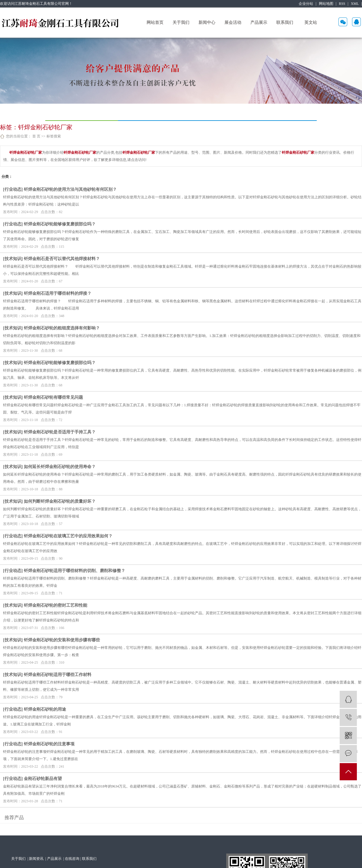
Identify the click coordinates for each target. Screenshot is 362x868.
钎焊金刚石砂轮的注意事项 (49, 744)
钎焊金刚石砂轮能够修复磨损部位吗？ (60, 224)
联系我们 (285, 22)
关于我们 (181, 22)
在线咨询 (72, 859)
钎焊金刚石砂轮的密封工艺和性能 (56, 605)
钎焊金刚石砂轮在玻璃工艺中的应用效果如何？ (68, 536)
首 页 (36, 136)
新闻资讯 (37, 859)
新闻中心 (207, 22)
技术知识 (13, 259)
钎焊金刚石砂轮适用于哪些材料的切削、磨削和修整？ (75, 571)
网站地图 (326, 4)
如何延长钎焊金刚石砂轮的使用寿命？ (60, 467)
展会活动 (233, 22)
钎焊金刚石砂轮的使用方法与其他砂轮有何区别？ (70, 189)
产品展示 (259, 22)
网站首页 (155, 22)
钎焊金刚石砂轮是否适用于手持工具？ (60, 432)
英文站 (311, 22)
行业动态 (13, 189)
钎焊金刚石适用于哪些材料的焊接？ (58, 293)
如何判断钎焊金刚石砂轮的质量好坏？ (60, 501)
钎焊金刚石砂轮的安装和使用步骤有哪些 (62, 640)
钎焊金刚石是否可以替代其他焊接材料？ (62, 259)
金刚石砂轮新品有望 (43, 779)
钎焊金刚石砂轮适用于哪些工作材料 (58, 675)
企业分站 (306, 4)
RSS (342, 4)
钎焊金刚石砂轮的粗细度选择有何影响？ (62, 328)
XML (355, 4)
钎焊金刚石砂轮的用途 (45, 709)
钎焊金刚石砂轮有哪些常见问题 (53, 397)
